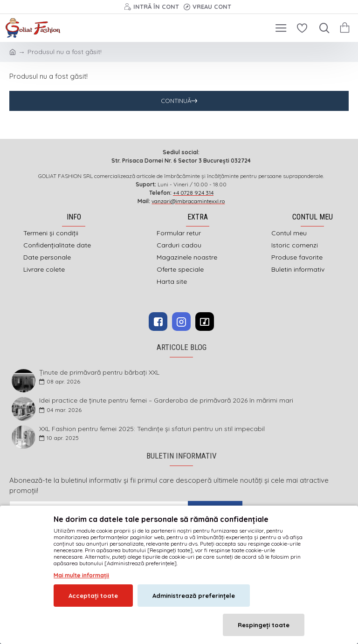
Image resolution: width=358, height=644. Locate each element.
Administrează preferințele (194, 596)
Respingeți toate (264, 625)
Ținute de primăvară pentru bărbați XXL (99, 373)
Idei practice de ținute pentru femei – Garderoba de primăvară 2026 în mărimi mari (166, 401)
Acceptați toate (93, 596)
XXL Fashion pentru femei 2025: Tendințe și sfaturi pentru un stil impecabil (152, 429)
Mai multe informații (81, 575)
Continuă (176, 101)
